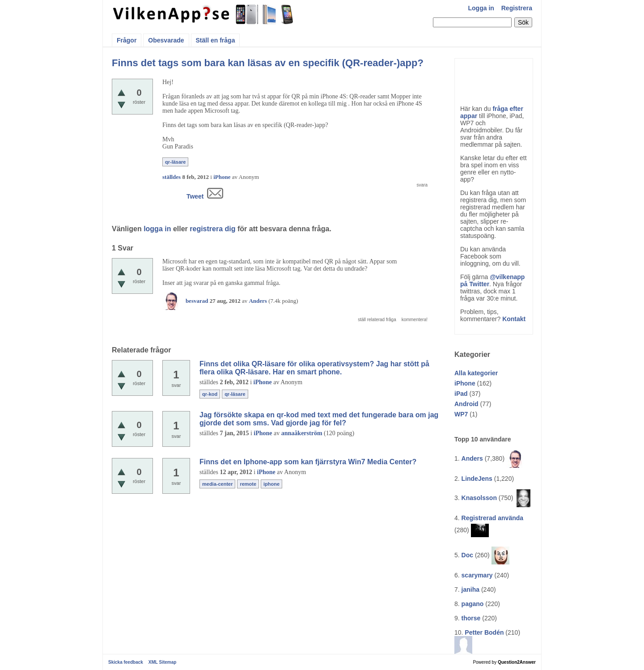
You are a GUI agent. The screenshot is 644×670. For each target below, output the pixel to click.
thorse (471, 618)
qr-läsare (175, 162)
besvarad (197, 301)
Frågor (127, 40)
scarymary (477, 575)
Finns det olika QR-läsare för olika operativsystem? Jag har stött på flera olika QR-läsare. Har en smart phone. (314, 368)
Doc (467, 555)
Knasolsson (479, 498)
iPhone (465, 383)
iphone (271, 484)
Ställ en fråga (216, 40)
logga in (157, 229)
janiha (470, 589)
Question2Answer (517, 662)
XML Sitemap (163, 662)
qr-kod (210, 394)
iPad (461, 394)
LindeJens (477, 479)
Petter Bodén (484, 632)
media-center (217, 484)
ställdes (172, 177)
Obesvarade (166, 40)
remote (248, 484)
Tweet (195, 196)
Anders (472, 458)
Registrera (517, 8)
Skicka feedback (126, 662)
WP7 (461, 414)
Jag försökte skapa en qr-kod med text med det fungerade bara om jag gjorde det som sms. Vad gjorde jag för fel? (319, 419)
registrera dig (212, 229)
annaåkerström (302, 433)
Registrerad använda (493, 518)
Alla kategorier (476, 373)
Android (466, 404)
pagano (473, 604)
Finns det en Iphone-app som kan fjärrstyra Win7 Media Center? (308, 462)
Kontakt (514, 319)
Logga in (481, 8)
